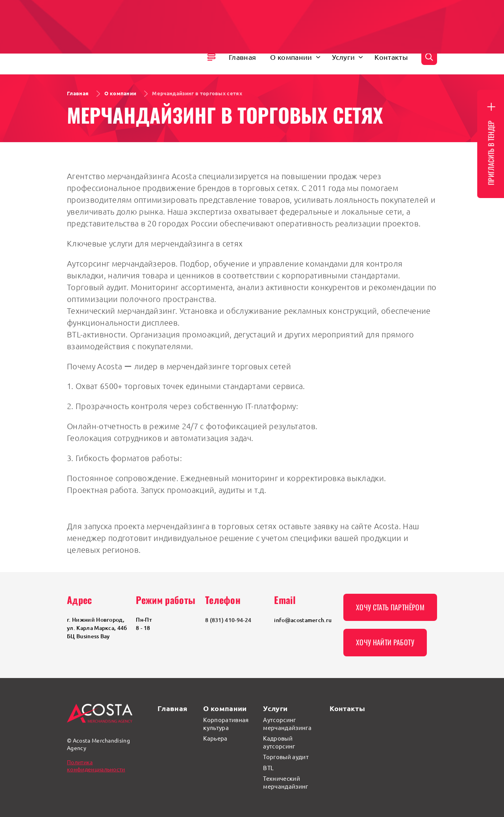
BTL (268, 768)
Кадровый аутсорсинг (279, 742)
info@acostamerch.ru (303, 620)
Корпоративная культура (226, 723)
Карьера (215, 738)
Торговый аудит (286, 757)
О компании (225, 708)
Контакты (347, 708)
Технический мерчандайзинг (285, 782)
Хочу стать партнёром (390, 607)
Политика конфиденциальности (96, 765)
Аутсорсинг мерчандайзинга (287, 723)
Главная (172, 708)
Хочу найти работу (385, 642)
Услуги (275, 708)
